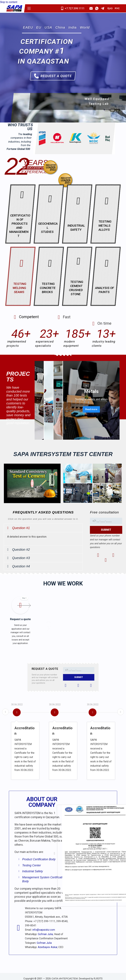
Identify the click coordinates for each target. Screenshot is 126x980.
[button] (43, 528)
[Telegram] (103, 8)
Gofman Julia (45, 934)
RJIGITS (98, 979)
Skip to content (9, 2)
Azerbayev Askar (48, 947)
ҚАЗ (110, 8)
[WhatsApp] (97, 8)
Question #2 (21, 550)
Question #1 (21, 528)
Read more (84, 405)
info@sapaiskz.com (44, 930)
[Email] (91, 8)
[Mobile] (74, 8)
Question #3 (21, 558)
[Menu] (29, 8)
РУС (117, 8)
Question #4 (21, 566)
